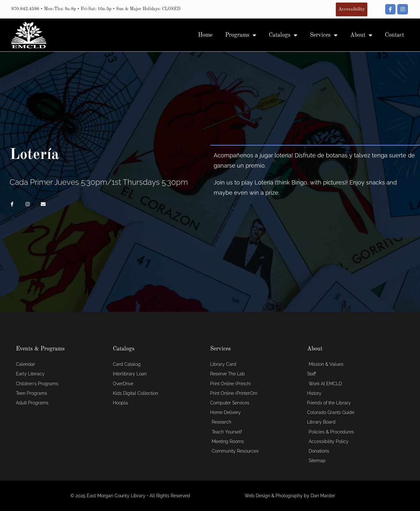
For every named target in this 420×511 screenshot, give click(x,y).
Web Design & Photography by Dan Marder (290, 496)
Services (324, 35)
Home (205, 35)
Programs (241, 35)
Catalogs (283, 35)
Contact (394, 35)
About (361, 35)
